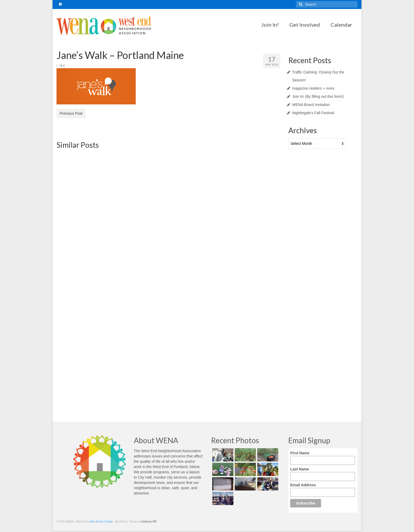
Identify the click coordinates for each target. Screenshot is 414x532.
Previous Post (71, 113)
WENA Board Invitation (311, 105)
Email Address (303, 485)
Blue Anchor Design (101, 522)
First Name (300, 453)
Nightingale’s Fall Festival (313, 113)
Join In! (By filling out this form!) (318, 96)
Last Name (300, 469)
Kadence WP (149, 522)
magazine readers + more (313, 88)
